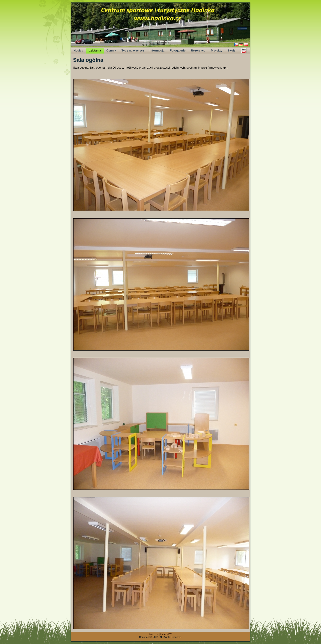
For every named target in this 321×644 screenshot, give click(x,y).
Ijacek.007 (166, 634)
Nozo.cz (154, 634)
